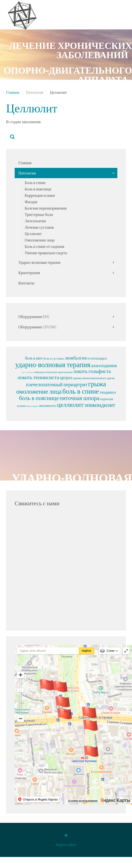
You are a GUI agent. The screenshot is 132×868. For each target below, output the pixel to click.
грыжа (97, 384)
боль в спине (81, 391)
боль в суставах (54, 358)
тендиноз (108, 392)
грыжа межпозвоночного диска (94, 378)
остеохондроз (97, 358)
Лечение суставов (39, 227)
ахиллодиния (104, 365)
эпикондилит (100, 405)
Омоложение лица (40, 240)
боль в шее (34, 358)
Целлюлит (33, 234)
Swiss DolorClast (27, 372)
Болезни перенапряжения (46, 208)
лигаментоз (47, 406)
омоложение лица (39, 391)
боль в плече (32, 406)
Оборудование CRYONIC (38, 327)
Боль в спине (35, 183)
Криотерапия (29, 273)
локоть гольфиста (92, 371)
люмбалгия (76, 358)
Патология (27, 173)
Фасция (31, 202)
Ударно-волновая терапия (39, 262)
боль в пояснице (39, 398)
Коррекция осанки (40, 195)
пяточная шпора (80, 398)
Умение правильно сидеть (46, 253)
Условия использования (83, 801)
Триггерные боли (39, 214)
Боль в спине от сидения (44, 246)
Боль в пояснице (38, 189)
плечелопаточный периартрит (57, 384)
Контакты (26, 283)
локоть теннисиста (38, 377)
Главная (13, 92)
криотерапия (65, 372)
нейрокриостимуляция (46, 372)
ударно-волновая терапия (53, 365)
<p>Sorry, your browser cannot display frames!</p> (66, 567)
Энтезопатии (35, 221)
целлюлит (70, 405)
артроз (66, 378)
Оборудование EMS (34, 317)
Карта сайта (66, 845)
